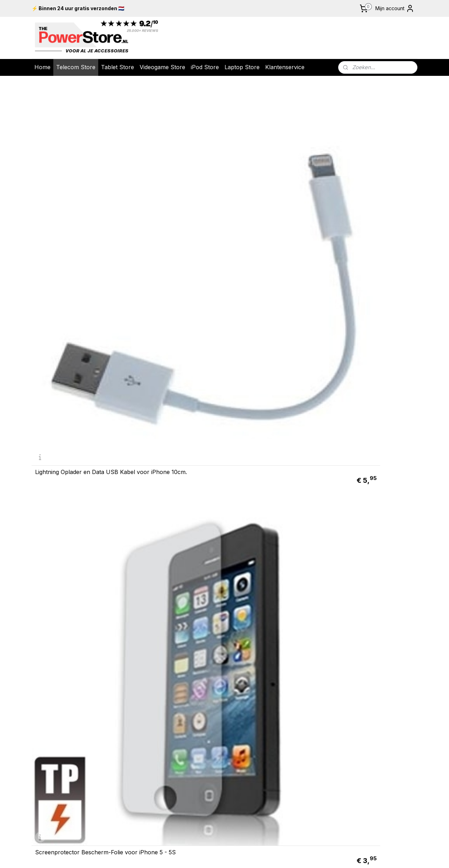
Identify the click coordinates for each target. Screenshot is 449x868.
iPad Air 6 (379, 695)
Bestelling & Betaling (148, 641)
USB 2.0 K (373, 754)
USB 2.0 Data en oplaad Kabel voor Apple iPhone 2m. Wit (272, 458)
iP (372, 717)
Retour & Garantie (147, 656)
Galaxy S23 (302, 710)
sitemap (251, 823)
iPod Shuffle (302, 658)
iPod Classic (302, 644)
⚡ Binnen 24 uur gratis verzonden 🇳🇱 (78, 8)
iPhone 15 (302, 695)
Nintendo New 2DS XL (379, 658)
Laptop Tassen (379, 746)
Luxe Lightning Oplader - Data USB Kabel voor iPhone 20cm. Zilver (76, 455)
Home (42, 67)
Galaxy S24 (302, 702)
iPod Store (205, 67)
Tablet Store (118, 67)
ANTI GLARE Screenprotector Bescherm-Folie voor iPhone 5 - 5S (272, 209)
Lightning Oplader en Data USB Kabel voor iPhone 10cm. (77, 212)
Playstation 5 (379, 644)
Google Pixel (302, 717)
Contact (147, 692)
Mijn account (395, 8)
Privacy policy (148, 678)
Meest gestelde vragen (147, 685)
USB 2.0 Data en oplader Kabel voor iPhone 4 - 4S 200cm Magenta (371, 455)
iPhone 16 (302, 688)
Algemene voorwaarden (148, 670)
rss (265, 823)
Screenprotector (379, 739)
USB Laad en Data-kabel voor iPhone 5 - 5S (173, 335)
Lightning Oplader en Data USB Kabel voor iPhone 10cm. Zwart (371, 335)
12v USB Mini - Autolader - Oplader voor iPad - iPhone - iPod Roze (74, 332)
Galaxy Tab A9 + (378, 702)
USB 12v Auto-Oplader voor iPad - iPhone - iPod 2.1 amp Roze (367, 209)
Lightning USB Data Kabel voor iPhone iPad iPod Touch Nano (273, 335)
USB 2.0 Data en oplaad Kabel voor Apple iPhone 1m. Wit (174, 458)
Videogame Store (162, 67)
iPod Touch (302, 637)
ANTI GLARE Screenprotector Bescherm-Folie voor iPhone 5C (76, 578)
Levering (147, 649)
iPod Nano (302, 651)
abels (389, 754)
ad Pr (379, 717)
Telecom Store (76, 67)
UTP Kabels (379, 761)
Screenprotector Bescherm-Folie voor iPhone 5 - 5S (171, 212)
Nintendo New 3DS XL (379, 651)
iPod (302, 666)
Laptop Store (242, 67)
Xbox (371, 666)
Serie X (385, 666)
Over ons (148, 663)
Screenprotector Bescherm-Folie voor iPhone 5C (171, 580)
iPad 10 (379, 688)
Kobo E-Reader (378, 768)
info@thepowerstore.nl (70, 759)
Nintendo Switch (379, 637)
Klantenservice (285, 67)
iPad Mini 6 (379, 710)
